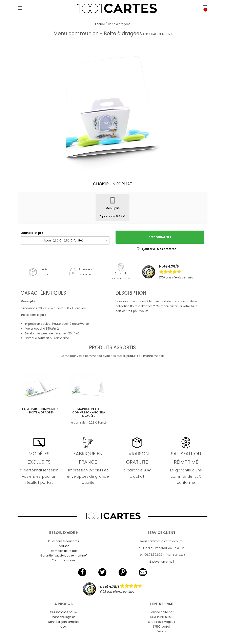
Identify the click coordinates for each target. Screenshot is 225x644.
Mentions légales (64, 617)
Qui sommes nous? (64, 612)
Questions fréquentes (64, 541)
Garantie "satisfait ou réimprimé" (64, 555)
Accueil (100, 24)
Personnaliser (160, 237)
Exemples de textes (64, 551)
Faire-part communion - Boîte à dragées (41, 411)
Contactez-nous (64, 560)
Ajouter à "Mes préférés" (157, 249)
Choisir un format (113, 184)
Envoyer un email (162, 562)
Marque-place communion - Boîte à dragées (89, 412)
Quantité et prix (32, 233)
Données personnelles (64, 622)
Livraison (64, 546)
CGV (64, 627)
